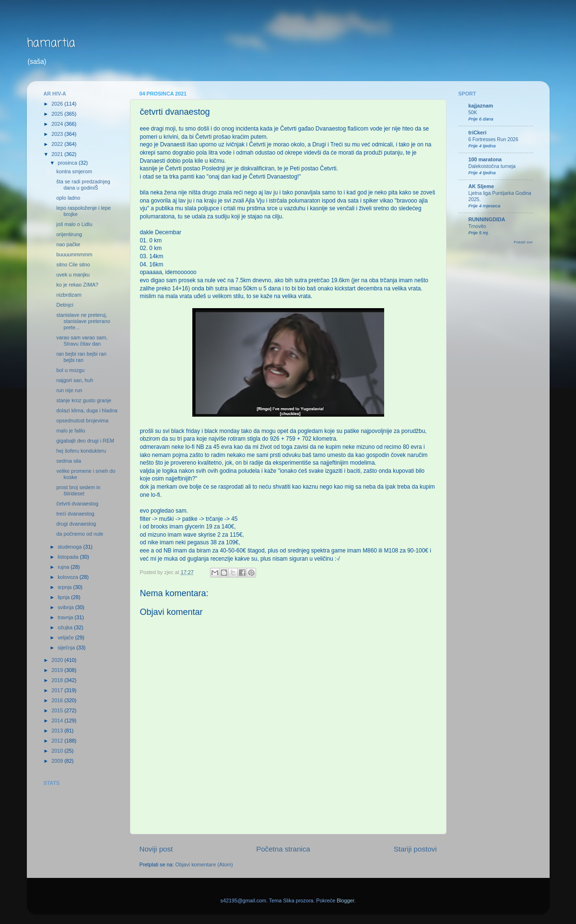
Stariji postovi (415, 849)
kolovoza (69, 577)
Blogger (346, 900)
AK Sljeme (481, 186)
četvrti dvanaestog (77, 504)
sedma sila (69, 461)
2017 (58, 690)
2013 (58, 731)
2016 (58, 700)
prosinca (68, 163)
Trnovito (477, 226)
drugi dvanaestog (76, 524)
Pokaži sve (523, 242)
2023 (58, 134)
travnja (66, 617)
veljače (66, 637)
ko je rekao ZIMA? (77, 285)
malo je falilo (71, 431)
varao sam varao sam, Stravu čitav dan (82, 341)
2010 (58, 751)
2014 (58, 720)
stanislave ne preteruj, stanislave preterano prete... (83, 321)
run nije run (69, 390)
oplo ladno (68, 198)
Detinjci (65, 305)
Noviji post (156, 849)
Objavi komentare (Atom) (204, 864)
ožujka (66, 627)
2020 (58, 660)
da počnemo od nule (80, 534)
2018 (58, 680)
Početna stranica (283, 849)
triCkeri (478, 132)
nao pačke (68, 244)
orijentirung (69, 234)
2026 (58, 104)
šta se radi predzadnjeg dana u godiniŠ (83, 185)
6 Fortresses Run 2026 (494, 139)
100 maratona (485, 159)
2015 (58, 710)
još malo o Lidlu (74, 224)
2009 (58, 761)
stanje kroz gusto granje (84, 400)
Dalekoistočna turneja (492, 166)
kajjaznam (481, 106)
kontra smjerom (74, 171)
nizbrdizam (69, 295)
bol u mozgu (70, 370)
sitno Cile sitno (73, 264)
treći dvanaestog (75, 514)
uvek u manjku (73, 275)
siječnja (67, 648)
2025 (58, 114)
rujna (64, 567)
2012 (58, 741)
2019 (58, 670)
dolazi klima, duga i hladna (87, 410)
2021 (58, 154)
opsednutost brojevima (82, 420)
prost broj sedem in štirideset (78, 490)
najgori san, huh (75, 380)
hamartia (51, 43)
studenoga (70, 547)
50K (473, 113)
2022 (58, 144)
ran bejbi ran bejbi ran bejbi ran (81, 357)
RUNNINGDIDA (487, 219)
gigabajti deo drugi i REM (85, 441)
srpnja (65, 587)
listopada (69, 557)
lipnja (64, 597)
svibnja (66, 607)
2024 (58, 124)
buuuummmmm (74, 254)
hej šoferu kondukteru (81, 451)
